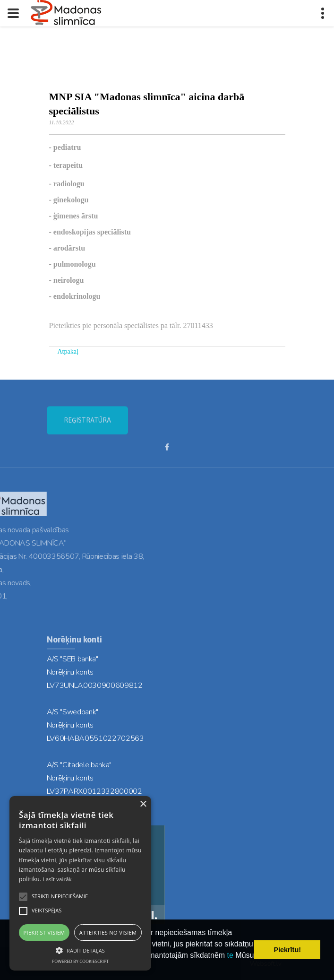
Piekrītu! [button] (287, 950)
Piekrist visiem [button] (44, 932)
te (230, 955)
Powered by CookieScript (80, 961)
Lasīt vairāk (57, 879)
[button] (80, 950)
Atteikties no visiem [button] (108, 932)
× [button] (143, 804)
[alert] (80, 883)
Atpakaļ (68, 351)
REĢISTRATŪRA (87, 427)
